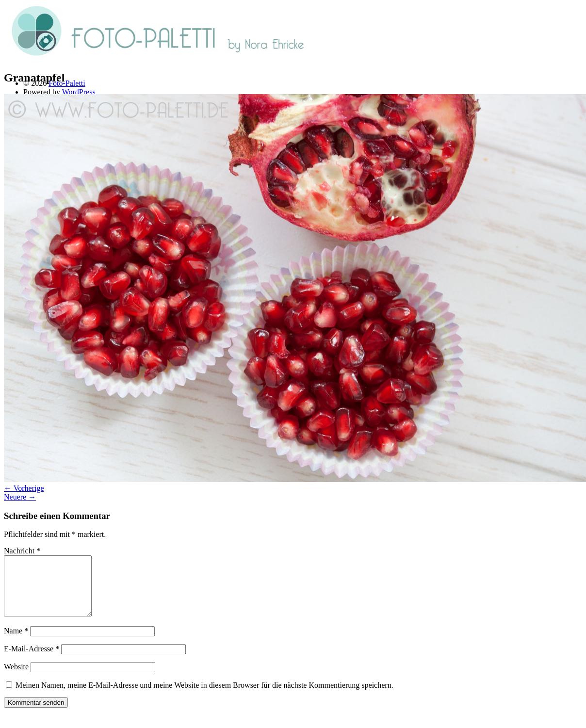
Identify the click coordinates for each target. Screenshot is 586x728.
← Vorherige (24, 488)
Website (16, 678)
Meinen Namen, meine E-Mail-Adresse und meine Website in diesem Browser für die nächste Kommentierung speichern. (204, 697)
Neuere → (20, 497)
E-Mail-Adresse (32, 660)
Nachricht (22, 551)
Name (16, 642)
